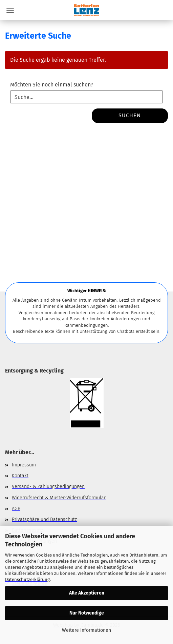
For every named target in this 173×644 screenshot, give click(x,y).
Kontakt (20, 476)
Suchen (130, 115)
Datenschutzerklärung (27, 579)
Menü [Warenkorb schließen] (10, 10)
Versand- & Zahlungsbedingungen (48, 487)
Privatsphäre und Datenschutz (44, 519)
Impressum (24, 465)
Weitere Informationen (86, 630)
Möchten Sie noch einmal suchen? (52, 85)
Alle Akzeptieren (87, 593)
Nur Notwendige (87, 613)
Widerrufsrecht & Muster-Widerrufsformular (59, 498)
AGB (16, 509)
